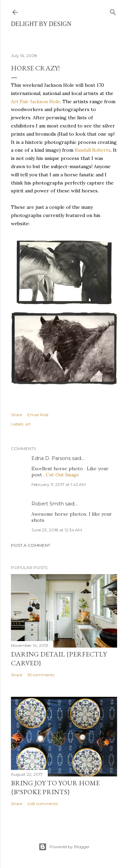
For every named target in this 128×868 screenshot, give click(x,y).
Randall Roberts (93, 150)
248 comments (42, 804)
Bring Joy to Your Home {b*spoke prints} (55, 787)
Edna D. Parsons (51, 458)
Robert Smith (48, 504)
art (28, 424)
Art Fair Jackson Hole (35, 101)
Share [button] (17, 415)
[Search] (113, 11)
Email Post (38, 415)
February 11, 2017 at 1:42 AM (59, 484)
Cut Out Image (62, 475)
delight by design (41, 24)
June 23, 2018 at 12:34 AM (57, 530)
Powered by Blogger (64, 847)
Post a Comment (31, 545)
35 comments (41, 675)
